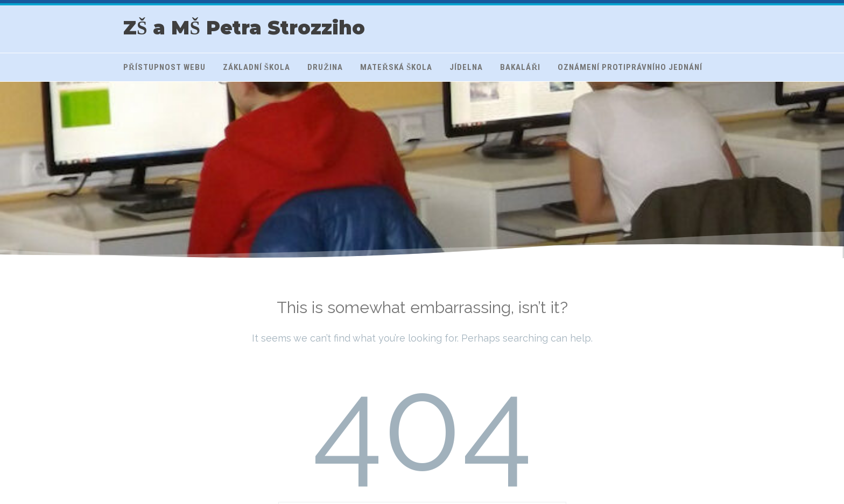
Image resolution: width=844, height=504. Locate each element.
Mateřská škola (396, 67)
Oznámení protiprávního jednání (630, 67)
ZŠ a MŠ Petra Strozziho (244, 28)
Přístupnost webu (164, 67)
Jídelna (466, 67)
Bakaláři (520, 67)
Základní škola (256, 67)
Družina (325, 67)
